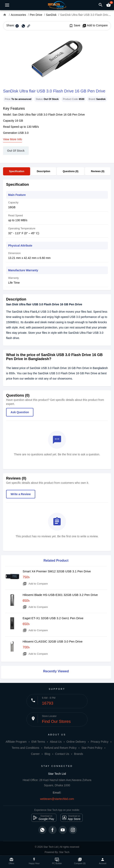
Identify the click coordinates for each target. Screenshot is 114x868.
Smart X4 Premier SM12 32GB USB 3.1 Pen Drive (57, 571)
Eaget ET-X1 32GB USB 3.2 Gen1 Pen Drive (53, 618)
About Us (56, 742)
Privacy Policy (99, 742)
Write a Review (21, 494)
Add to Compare (95, 26)
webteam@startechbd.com (57, 799)
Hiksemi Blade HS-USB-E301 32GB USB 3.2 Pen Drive (60, 595)
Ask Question (20, 412)
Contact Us (62, 754)
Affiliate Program (16, 742)
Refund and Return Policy (60, 748)
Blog (47, 754)
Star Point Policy (92, 748)
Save (75, 26)
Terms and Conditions (25, 748)
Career (35, 754)
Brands (79, 754)
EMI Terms (38, 742)
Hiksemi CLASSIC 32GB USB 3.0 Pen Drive (53, 641)
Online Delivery (76, 742)
